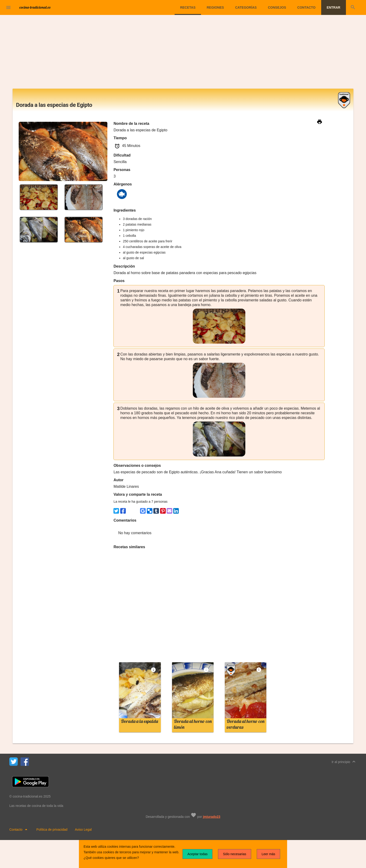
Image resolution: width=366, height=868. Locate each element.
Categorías (246, 7)
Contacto (306, 7)
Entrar (334, 7)
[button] (8, 7)
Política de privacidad (52, 830)
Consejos (277, 7)
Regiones (215, 7)
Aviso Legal (83, 830)
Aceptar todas (197, 854)
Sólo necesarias (235, 854)
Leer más (268, 854)
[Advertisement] (183, 54)
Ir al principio (344, 762)
